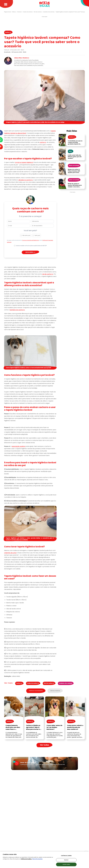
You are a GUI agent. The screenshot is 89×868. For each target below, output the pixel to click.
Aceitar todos (66, 864)
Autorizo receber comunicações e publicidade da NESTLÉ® (31, 246)
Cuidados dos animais (66, 683)
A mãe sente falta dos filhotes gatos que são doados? (75, 157)
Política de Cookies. (26, 859)
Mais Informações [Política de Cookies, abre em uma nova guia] (37, 859)
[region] (44, 860)
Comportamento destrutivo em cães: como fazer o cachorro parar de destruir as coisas (13, 729)
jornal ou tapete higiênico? (24, 162)
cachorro (43, 142)
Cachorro (8, 32)
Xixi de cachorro (49, 683)
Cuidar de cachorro (33, 683)
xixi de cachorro (48, 274)
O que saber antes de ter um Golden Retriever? (54, 727)
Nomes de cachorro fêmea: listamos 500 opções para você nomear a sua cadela (74, 172)
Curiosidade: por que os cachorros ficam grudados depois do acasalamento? (75, 143)
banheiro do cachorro (17, 310)
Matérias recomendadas (36, 691)
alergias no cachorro (26, 180)
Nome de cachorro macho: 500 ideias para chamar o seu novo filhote (75, 186)
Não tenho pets (26, 236)
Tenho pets (37, 236)
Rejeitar (66, 860)
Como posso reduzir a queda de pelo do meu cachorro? (75, 727)
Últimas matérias (55, 691)
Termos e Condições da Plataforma (31, 240)
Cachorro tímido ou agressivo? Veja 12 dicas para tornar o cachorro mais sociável (33, 729)
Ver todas (44, 745)
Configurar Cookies (66, 856)
